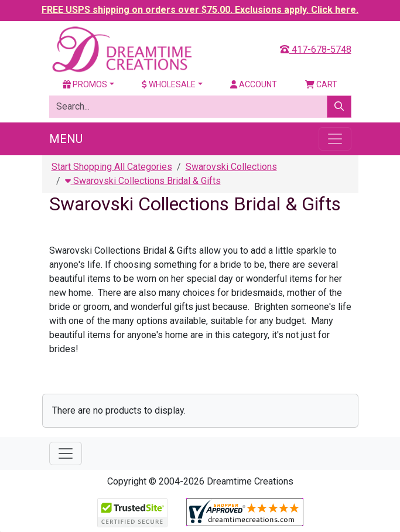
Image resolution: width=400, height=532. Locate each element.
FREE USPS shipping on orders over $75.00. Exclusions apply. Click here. (200, 10)
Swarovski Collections (231, 167)
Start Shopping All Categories (112, 167)
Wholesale (169, 84)
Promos (85, 84)
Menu (66, 139)
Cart (321, 84)
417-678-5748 (316, 50)
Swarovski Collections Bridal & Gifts (143, 181)
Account (254, 84)
